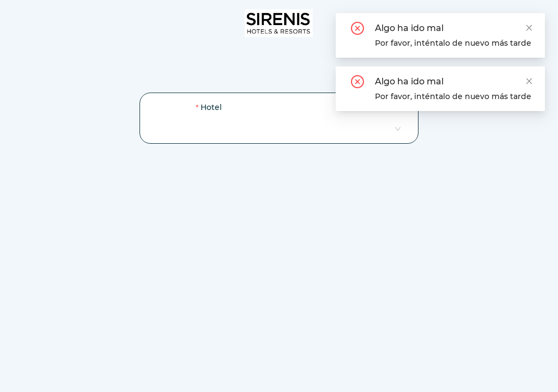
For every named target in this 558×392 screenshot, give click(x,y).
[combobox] (298, 128)
